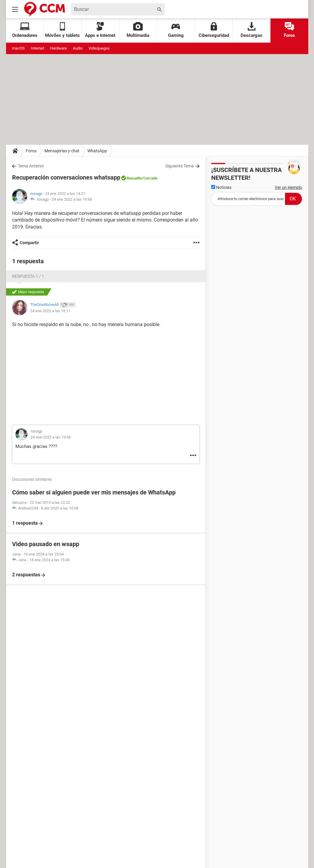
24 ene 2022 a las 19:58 (72, 199)
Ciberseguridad (214, 30)
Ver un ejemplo (288, 187)
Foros (289, 30)
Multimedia (138, 30)
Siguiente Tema (180, 166)
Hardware (58, 48)
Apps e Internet (100, 30)
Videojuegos (99, 48)
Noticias (221, 187)
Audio (78, 48)
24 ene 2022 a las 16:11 (50, 311)
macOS (18, 48)
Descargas (251, 30)
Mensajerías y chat (62, 151)
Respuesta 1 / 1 (28, 276)
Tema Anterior (31, 166)
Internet (37, 48)
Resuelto (134, 178)
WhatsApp (97, 151)
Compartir (29, 243)
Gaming (176, 30)
